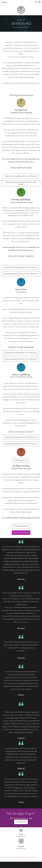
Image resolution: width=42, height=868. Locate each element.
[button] (36, 2)
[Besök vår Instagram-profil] (21, 841)
